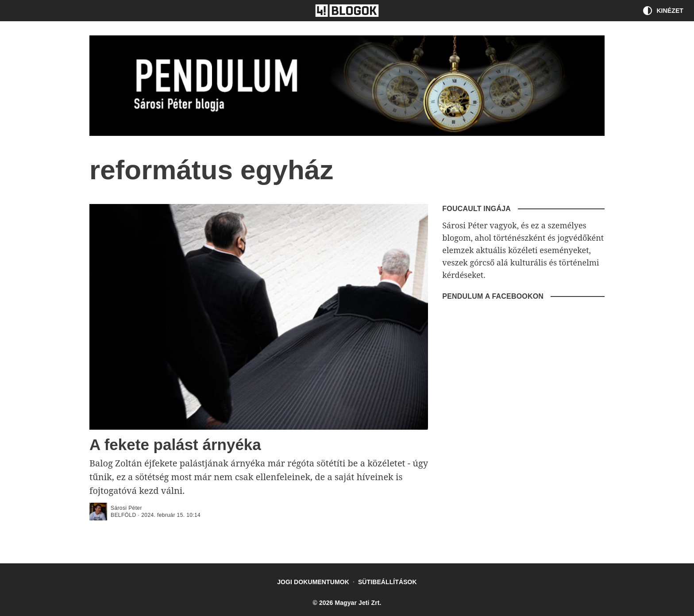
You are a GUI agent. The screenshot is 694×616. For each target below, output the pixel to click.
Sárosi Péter (126, 508)
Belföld (123, 515)
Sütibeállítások (387, 582)
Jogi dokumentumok (313, 582)
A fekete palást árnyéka (175, 445)
